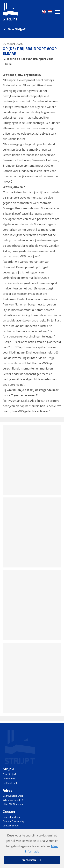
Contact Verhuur (11, 817)
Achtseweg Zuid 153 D (15, 800)
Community (9, 779)
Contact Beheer (11, 826)
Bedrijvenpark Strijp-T (14, 796)
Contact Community (13, 821)
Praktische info (10, 783)
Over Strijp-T (17, 29)
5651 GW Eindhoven (13, 804)
